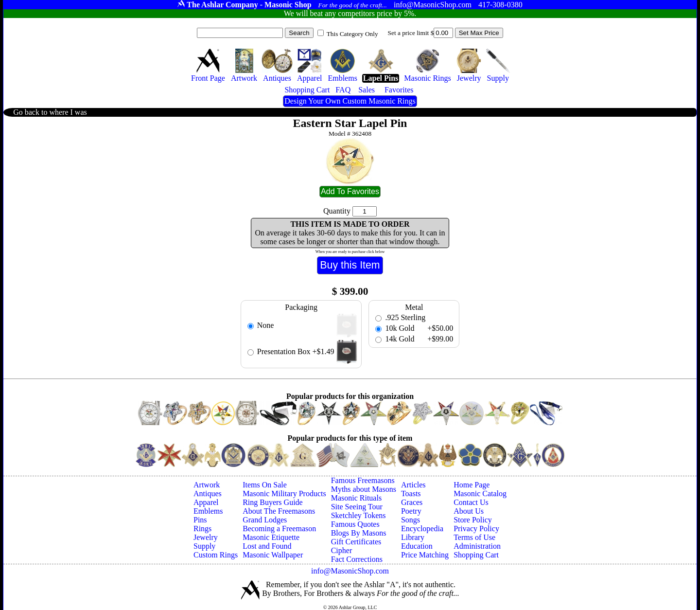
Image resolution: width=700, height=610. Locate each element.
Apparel (206, 502)
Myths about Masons (364, 489)
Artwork (207, 485)
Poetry (411, 511)
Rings (202, 529)
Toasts (411, 493)
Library (413, 537)
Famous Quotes (355, 524)
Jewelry (206, 537)
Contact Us (471, 502)
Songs (411, 520)
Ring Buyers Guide (273, 502)
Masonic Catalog (480, 493)
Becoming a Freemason (279, 529)
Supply (204, 546)
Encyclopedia (422, 529)
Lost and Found (267, 546)
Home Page (472, 485)
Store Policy (473, 520)
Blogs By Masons (359, 533)
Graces (412, 502)
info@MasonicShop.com (350, 571)
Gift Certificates (356, 542)
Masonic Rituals (356, 498)
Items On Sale (265, 485)
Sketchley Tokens (359, 515)
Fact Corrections (357, 559)
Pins (200, 520)
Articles (413, 485)
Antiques (208, 493)
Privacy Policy (476, 529)
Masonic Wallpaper (273, 555)
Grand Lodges (265, 520)
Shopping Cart (476, 555)
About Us (469, 511)
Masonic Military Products (284, 493)
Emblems (208, 511)
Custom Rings (216, 555)
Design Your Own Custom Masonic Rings (350, 101)
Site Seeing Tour (357, 507)
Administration (477, 546)
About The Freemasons (279, 511)
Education (417, 546)
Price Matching (425, 555)
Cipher (342, 550)
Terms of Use (474, 537)
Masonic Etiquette (271, 537)
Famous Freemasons (363, 480)
